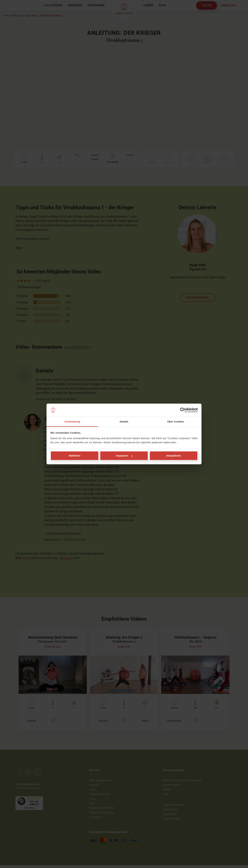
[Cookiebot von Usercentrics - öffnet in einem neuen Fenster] (183, 410)
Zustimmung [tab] (72, 422)
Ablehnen (74, 456)
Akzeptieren (174, 456)
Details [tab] (124, 422)
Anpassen (124, 456)
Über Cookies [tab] (176, 422)
